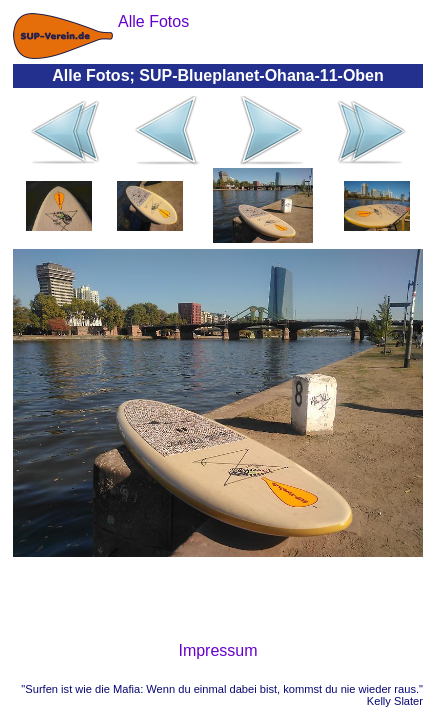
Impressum (217, 650)
